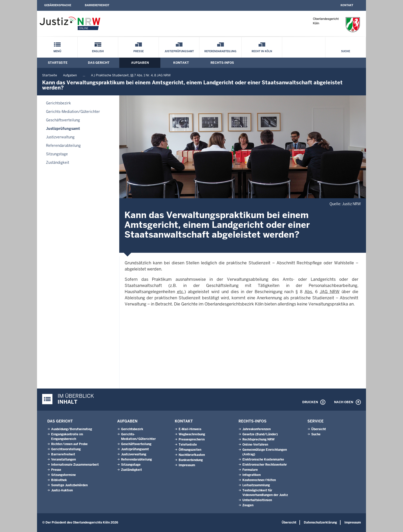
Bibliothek (59, 480)
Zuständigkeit (58, 163)
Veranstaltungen (63, 459)
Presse (139, 51)
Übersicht (319, 429)
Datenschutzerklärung (320, 522)
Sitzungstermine (63, 475)
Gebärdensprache (58, 5)
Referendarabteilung (220, 51)
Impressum (187, 465)
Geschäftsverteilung (63, 120)
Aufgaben (140, 63)
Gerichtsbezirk (58, 103)
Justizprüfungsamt (179, 51)
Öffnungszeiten (190, 450)
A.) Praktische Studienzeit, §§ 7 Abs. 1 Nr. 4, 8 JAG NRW (131, 75)
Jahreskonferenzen (257, 429)
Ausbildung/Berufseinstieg (72, 429)
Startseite (58, 63)
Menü (57, 51)
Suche (346, 51)
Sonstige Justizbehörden (69, 485)
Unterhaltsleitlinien (257, 500)
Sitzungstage (57, 154)
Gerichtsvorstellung (66, 449)
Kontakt (347, 5)
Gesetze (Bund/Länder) (260, 434)
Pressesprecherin (192, 439)
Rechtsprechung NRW (258, 439)
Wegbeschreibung (192, 434)
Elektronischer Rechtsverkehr (265, 465)
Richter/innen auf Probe (69, 444)
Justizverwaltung (60, 137)
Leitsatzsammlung (256, 485)
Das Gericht (99, 63)
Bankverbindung (191, 460)
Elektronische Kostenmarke (263, 459)
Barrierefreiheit (97, 5)
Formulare (250, 470)
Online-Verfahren (255, 445)
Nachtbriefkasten (192, 455)
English (98, 51)
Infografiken (251, 475)
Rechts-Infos (222, 63)
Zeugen (248, 505)
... (84, 75)
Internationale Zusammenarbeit (75, 465)
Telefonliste (188, 445)
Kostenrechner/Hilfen (259, 480)
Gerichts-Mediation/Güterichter (73, 112)
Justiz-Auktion (62, 490)
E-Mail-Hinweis (190, 429)
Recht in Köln (262, 51)
